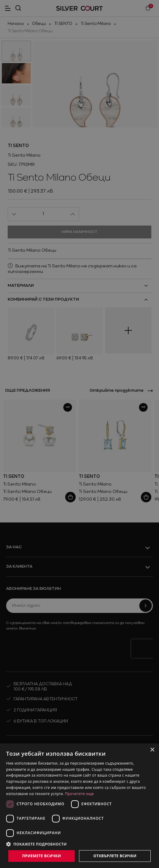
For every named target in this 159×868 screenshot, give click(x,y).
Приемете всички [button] (42, 856)
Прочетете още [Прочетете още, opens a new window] (79, 794)
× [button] (152, 750)
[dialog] (79, 806)
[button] (79, 844)
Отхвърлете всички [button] (115, 856)
